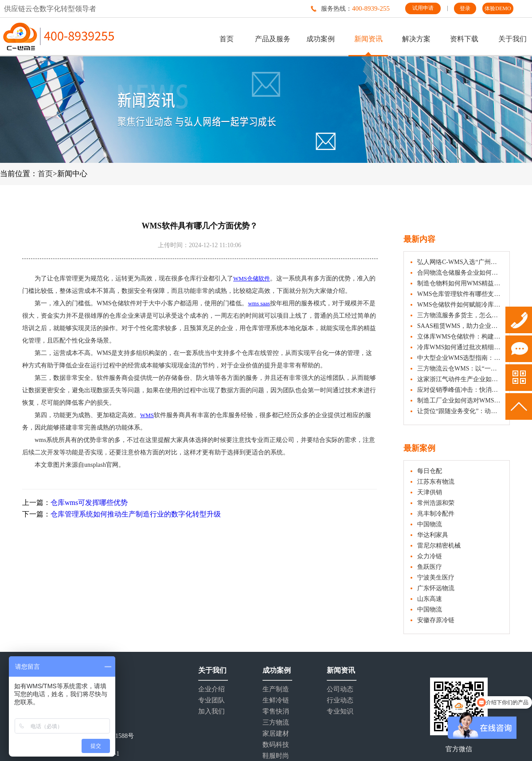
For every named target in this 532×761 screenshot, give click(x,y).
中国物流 (430, 524)
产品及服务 (273, 39)
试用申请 (423, 8)
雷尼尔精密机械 (439, 546)
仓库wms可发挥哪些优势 (89, 503)
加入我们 (211, 712)
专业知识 (340, 712)
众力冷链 (430, 556)
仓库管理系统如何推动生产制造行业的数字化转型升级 (136, 514)
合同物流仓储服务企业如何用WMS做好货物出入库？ (460, 273)
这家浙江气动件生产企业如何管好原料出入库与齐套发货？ (460, 379)
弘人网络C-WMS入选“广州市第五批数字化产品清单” (460, 262)
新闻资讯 (368, 39)
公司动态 (340, 689)
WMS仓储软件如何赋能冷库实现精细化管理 (460, 305)
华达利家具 (433, 535)
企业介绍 (211, 689)
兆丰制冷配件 (436, 514)
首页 (227, 39)
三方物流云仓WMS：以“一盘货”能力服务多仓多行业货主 (460, 369)
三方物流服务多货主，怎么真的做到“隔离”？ (460, 315)
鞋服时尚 (276, 756)
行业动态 (340, 700)
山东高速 (430, 599)
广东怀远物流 (436, 588)
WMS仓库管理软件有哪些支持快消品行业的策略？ (460, 294)
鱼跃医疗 (430, 567)
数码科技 (276, 745)
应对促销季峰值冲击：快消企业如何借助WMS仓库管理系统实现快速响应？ (460, 390)
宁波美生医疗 (436, 578)
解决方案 (416, 39)
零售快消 (276, 712)
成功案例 (321, 39)
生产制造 (276, 689)
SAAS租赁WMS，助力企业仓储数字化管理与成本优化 (460, 326)
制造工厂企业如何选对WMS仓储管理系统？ (460, 400)
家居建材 (276, 734)
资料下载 (464, 39)
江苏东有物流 (436, 482)
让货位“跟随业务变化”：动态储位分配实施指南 (460, 411)
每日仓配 (430, 471)
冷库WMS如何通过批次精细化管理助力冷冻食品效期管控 (460, 347)
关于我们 (512, 39)
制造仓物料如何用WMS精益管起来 (460, 283)
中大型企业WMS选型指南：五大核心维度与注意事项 (460, 358)
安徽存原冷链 (436, 620)
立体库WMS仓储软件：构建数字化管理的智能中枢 (460, 337)
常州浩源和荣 (436, 503)
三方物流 (276, 723)
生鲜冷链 (276, 700)
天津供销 (430, 492)
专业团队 (211, 700)
